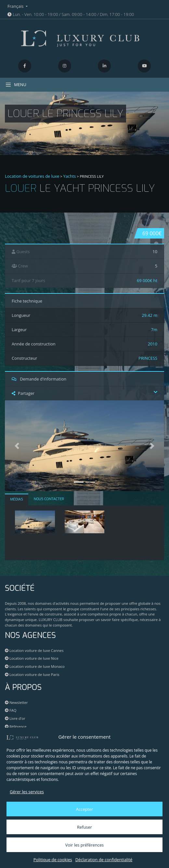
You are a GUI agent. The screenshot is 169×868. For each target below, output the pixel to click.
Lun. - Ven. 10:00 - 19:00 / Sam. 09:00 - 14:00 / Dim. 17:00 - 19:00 (71, 14)
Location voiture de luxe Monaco (35, 666)
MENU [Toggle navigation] (16, 85)
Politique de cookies (53, 860)
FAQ (11, 710)
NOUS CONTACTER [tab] (49, 499)
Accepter (84, 809)
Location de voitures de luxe (32, 176)
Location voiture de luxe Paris (32, 674)
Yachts (70, 176)
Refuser (84, 827)
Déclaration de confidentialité (104, 860)
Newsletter (16, 702)
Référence (16, 726)
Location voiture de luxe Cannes (34, 650)
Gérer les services (27, 792)
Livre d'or (15, 718)
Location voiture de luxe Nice (32, 658)
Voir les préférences (84, 845)
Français (16, 6)
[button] (17, 446)
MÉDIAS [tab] (17, 499)
